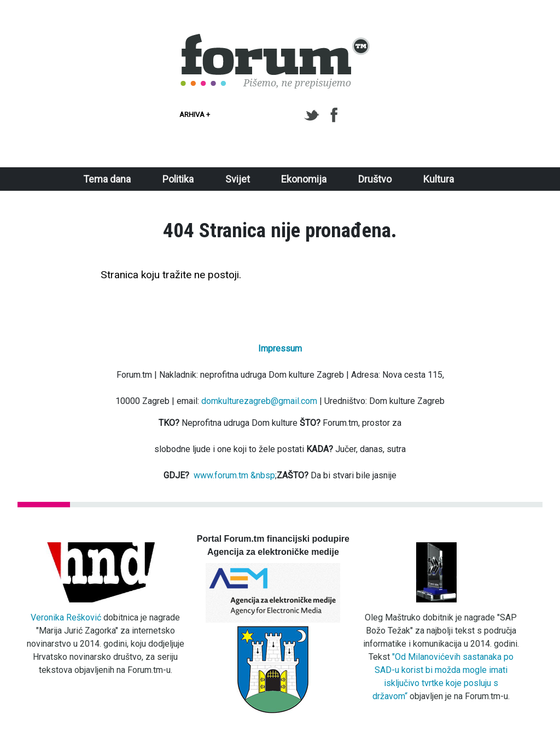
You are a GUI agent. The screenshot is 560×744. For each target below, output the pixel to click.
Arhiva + (195, 115)
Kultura (439, 179)
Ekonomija (304, 179)
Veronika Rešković (66, 617)
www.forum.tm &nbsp (234, 475)
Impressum (280, 348)
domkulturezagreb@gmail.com (259, 401)
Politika (178, 179)
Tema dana (107, 179)
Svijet (238, 179)
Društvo (375, 179)
